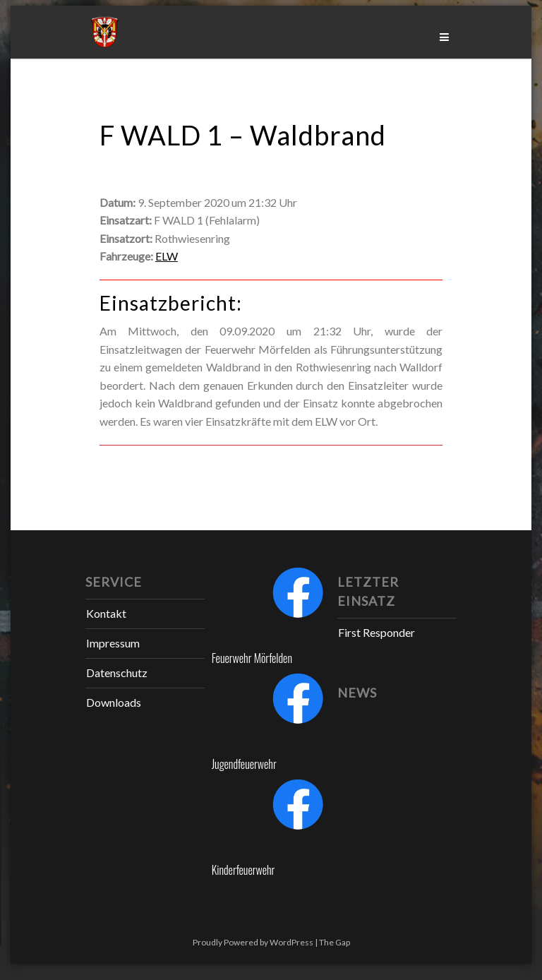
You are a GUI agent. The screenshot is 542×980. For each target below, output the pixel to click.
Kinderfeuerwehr (243, 870)
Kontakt (106, 613)
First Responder (377, 632)
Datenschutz (117, 673)
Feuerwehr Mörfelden (252, 658)
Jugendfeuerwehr (244, 764)
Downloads (114, 702)
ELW (167, 256)
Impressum (113, 643)
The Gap (335, 942)
